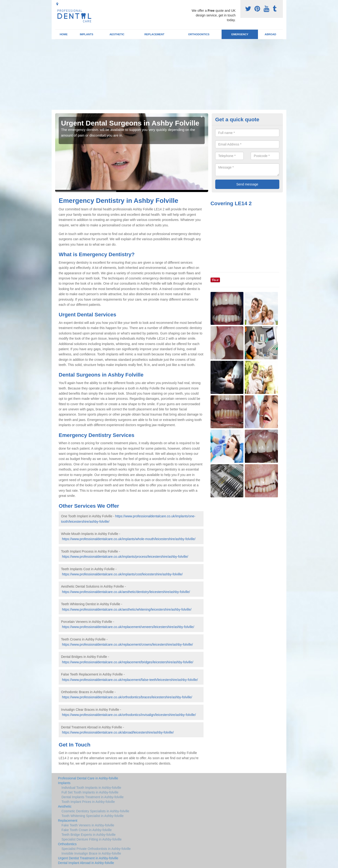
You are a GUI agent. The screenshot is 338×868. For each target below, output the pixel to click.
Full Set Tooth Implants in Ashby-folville (90, 792)
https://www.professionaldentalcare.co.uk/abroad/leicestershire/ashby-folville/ (118, 732)
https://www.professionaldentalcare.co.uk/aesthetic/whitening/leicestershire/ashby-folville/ (127, 609)
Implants (86, 34)
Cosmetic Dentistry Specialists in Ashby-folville (95, 811)
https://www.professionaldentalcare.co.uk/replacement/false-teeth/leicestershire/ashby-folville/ (130, 680)
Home (64, 34)
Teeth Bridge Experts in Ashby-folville (88, 835)
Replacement (154, 34)
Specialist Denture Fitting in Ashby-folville (92, 839)
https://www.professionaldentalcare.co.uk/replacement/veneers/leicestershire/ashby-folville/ (128, 627)
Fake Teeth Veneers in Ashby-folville (88, 825)
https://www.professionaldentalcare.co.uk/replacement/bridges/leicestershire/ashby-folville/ (128, 662)
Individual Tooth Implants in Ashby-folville (91, 788)
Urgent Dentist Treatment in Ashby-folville (88, 858)
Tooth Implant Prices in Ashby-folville (88, 802)
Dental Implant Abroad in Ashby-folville (86, 863)
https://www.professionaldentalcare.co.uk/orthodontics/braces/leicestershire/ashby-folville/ (127, 697)
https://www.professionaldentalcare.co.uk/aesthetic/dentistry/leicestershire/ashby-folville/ (126, 592)
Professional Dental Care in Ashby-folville (88, 778)
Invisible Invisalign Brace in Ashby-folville (91, 853)
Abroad (271, 34)
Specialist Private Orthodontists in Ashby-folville (96, 849)
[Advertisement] (169, 75)
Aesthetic (117, 34)
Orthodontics (199, 34)
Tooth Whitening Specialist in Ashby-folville (93, 816)
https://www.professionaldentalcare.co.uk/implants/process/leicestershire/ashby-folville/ (125, 557)
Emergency (240, 34)
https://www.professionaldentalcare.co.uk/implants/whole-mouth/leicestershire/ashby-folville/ (129, 539)
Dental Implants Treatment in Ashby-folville (93, 797)
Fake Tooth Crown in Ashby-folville (87, 830)
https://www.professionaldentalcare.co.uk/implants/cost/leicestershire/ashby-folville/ (122, 574)
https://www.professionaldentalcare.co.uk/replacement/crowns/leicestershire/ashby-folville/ (127, 644)
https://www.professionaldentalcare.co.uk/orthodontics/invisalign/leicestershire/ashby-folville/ (129, 715)
